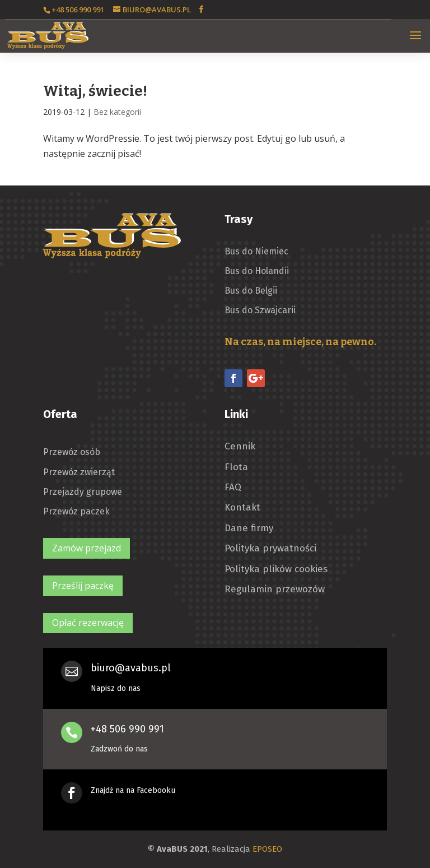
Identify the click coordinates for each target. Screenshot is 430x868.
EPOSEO (267, 849)
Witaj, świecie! (95, 91)
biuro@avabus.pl (131, 668)
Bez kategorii (117, 112)
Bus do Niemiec (256, 251)
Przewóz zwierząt (79, 472)
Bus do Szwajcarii (260, 310)
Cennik (240, 447)
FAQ (233, 488)
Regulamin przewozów (275, 590)
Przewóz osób (72, 452)
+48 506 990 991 (127, 729)
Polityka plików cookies (276, 569)
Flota (236, 467)
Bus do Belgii (251, 291)
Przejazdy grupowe (83, 492)
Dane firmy (249, 528)
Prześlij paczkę (83, 586)
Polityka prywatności (270, 549)
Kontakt (242, 508)
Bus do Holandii (257, 271)
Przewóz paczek (76, 511)
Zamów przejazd (87, 548)
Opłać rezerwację (88, 623)
